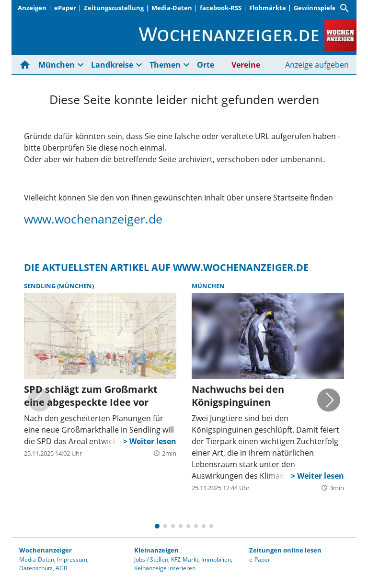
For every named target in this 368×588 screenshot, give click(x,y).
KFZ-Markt (185, 559)
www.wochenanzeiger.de (93, 219)
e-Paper (260, 559)
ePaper (65, 8)
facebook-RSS (221, 8)
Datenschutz (36, 568)
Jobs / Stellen (151, 559)
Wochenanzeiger (46, 550)
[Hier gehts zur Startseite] (27, 65)
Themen (165, 65)
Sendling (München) (59, 286)
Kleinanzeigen (156, 550)
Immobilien (216, 559)
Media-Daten (172, 8)
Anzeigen (32, 8)
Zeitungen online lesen (285, 550)
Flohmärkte (268, 8)
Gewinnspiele (315, 8)
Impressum (72, 559)
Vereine (246, 65)
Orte (206, 65)
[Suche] (345, 8)
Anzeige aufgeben (317, 65)
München (57, 65)
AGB (62, 568)
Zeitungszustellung (114, 8)
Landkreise (112, 65)
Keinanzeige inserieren (165, 568)
